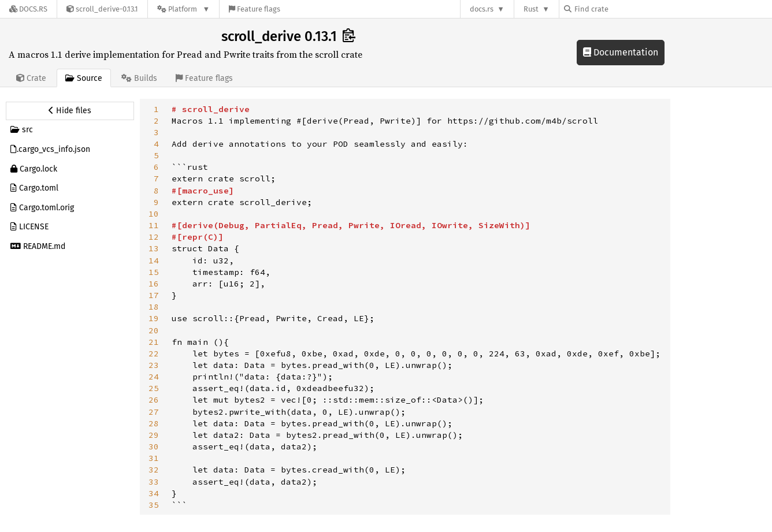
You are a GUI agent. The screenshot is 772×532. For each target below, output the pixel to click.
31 (154, 458)
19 (154, 318)
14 (154, 261)
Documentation (621, 52)
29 (154, 435)
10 (154, 214)
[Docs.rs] (28, 9)
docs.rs (482, 9)
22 (154, 354)
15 (154, 272)
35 (154, 505)
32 (154, 470)
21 (154, 342)
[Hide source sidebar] (70, 111)
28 (154, 423)
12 (154, 237)
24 (154, 377)
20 (154, 330)
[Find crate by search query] (622, 9)
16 (154, 284)
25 (154, 388)
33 (154, 482)
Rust (531, 9)
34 (154, 493)
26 (154, 400)
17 (154, 295)
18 (154, 307)
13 (154, 248)
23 (154, 365)
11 (154, 225)
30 (154, 447)
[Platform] (183, 9)
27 (154, 412)
